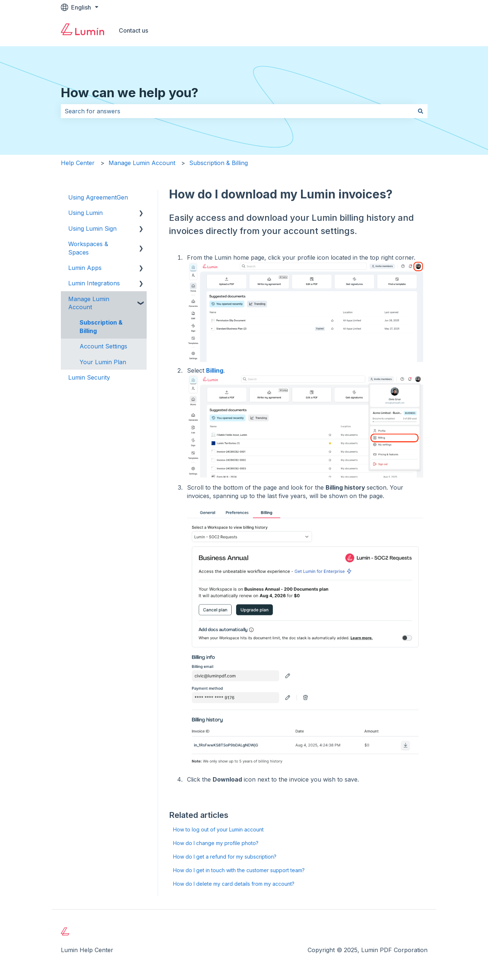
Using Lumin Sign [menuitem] (92, 228)
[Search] (421, 111)
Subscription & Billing (219, 163)
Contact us (133, 30)
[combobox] (237, 111)
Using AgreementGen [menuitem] (98, 197)
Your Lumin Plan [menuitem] (103, 362)
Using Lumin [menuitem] (85, 213)
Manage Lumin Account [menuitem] (89, 303)
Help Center (78, 163)
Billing (215, 370)
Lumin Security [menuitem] (89, 377)
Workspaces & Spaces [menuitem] (88, 248)
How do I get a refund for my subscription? (225, 857)
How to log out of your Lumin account (218, 829)
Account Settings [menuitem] (103, 346)
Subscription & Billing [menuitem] (101, 326)
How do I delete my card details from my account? (234, 884)
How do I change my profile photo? (216, 843)
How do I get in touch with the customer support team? (239, 870)
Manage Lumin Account (142, 163)
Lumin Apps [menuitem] (85, 268)
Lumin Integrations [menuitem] (94, 283)
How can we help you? (130, 92)
